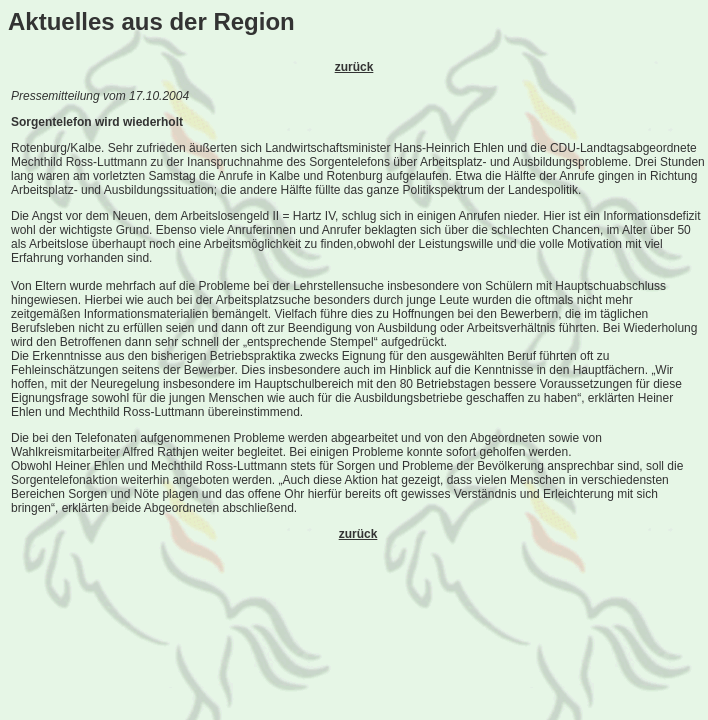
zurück (354, 67)
